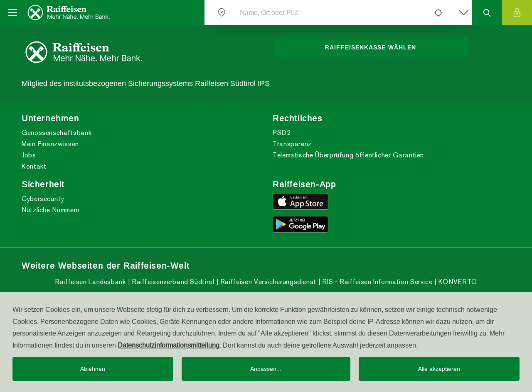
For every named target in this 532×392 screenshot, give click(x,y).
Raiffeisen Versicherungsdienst (267, 282)
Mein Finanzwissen (50, 144)
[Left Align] (438, 12)
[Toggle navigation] (12, 12)
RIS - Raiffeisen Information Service (377, 282)
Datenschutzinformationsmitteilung (169, 345)
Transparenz (292, 144)
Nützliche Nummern (51, 210)
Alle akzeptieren (439, 369)
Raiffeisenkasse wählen (371, 47)
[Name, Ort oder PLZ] (330, 12)
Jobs (29, 155)
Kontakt (34, 166)
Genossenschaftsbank (57, 133)
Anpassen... (266, 369)
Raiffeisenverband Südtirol (172, 282)
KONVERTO (457, 282)
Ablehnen (93, 369)
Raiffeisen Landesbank (90, 282)
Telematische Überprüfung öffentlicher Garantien (348, 155)
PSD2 (282, 133)
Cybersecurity (43, 199)
